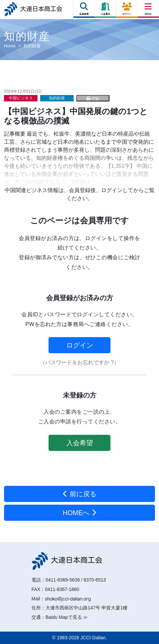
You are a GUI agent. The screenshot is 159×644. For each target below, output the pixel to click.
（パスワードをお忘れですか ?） (79, 362)
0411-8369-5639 (63, 580)
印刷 (93, 99)
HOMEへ (79, 513)
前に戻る (79, 494)
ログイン (80, 345)
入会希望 (80, 443)
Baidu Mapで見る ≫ (67, 617)
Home (10, 46)
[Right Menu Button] (148, 7)
